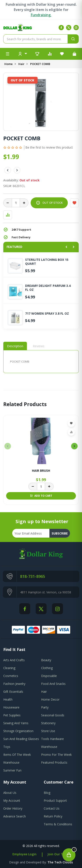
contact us (52, 808)
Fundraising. (41, 15)
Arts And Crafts (14, 660)
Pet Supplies (12, 715)
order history (13, 808)
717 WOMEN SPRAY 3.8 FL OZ (47, 314)
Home (9, 64)
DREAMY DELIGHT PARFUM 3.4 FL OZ (48, 288)
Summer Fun (12, 770)
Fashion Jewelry (14, 684)
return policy (53, 816)
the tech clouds (60, 862)
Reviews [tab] (39, 346)
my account (12, 800)
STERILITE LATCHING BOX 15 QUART (47, 262)
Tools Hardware (52, 739)
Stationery (48, 723)
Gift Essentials (13, 692)
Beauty (46, 660)
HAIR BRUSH (41, 471)
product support (55, 800)
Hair (21, 64)
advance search (15, 816)
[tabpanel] (41, 362)
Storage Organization (18, 731)
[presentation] (8, 446)
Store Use (48, 731)
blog (47, 793)
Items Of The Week (17, 755)
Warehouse (49, 747)
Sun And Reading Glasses (21, 739)
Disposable (49, 676)
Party (45, 707)
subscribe (60, 533)
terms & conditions (58, 824)
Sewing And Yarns (16, 723)
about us (10, 793)
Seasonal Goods (53, 715)
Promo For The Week (56, 755)
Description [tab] (15, 346)
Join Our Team (59, 854)
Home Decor (50, 699)
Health (8, 699)
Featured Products (54, 762)
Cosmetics (11, 676)
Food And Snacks (53, 684)
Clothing (47, 668)
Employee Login (24, 854)
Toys (7, 747)
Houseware (11, 707)
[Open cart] (69, 855)
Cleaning (9, 668)
